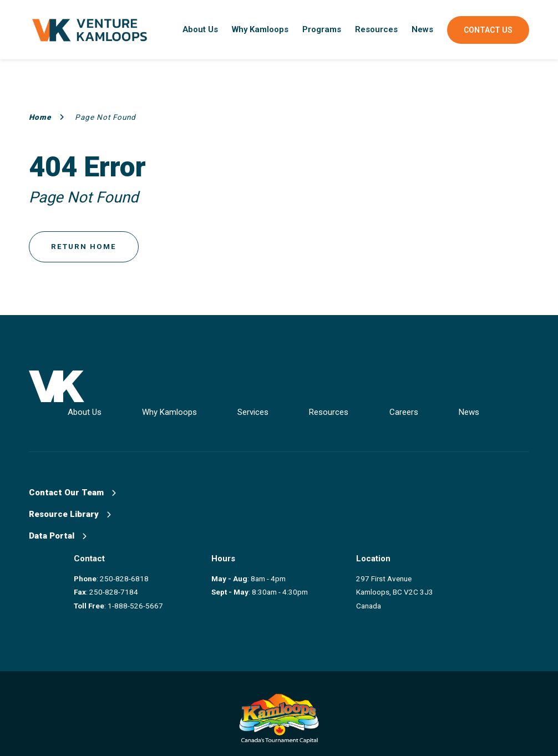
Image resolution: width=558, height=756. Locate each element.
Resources (376, 29)
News (422, 29)
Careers (433, 409)
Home (47, 117)
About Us (200, 29)
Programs (322, 29)
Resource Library (70, 512)
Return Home (84, 247)
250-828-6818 (131, 572)
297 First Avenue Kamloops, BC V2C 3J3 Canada (408, 586)
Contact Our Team (72, 490)
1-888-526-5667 (142, 600)
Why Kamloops (260, 29)
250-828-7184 (120, 586)
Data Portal (58, 534)
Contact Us (488, 30)
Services (271, 409)
